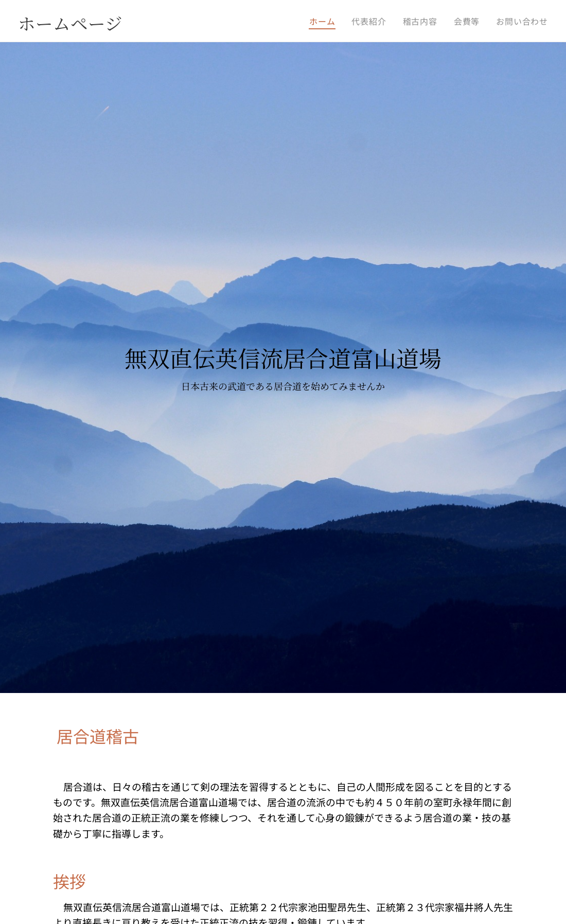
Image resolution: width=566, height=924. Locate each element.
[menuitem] (325, 21)
